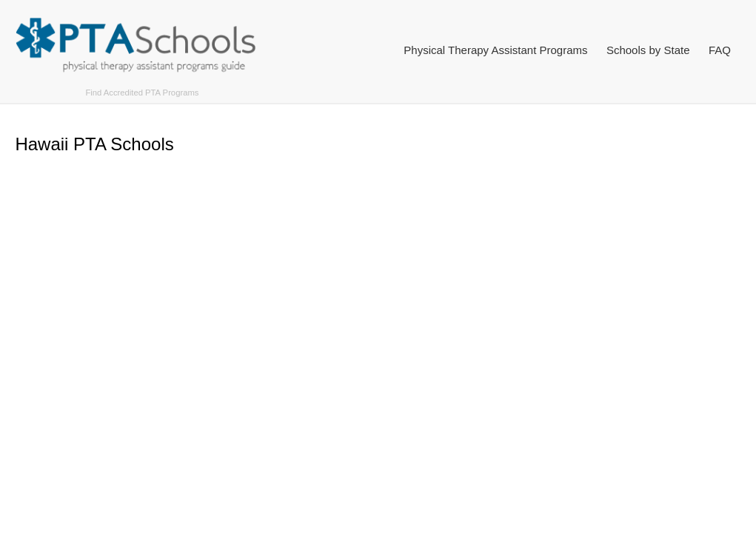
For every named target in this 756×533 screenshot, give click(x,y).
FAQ (720, 50)
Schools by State (648, 50)
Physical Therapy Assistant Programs (495, 50)
